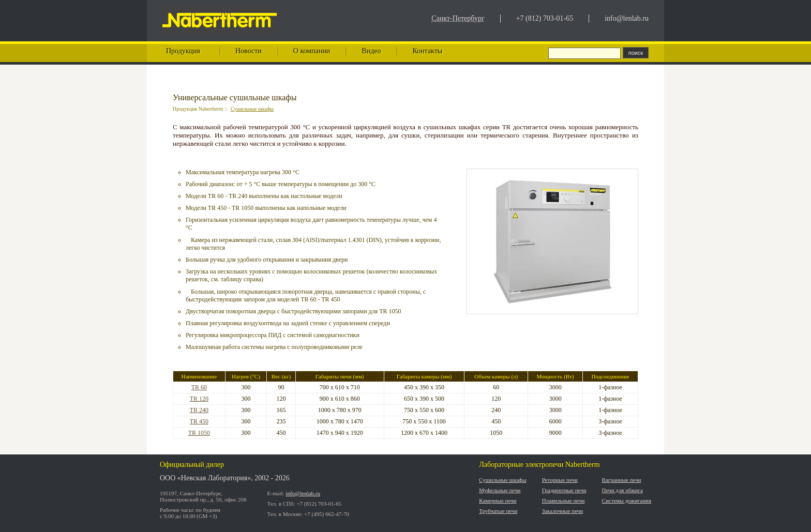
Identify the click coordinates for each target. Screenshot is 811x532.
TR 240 (199, 410)
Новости (249, 51)
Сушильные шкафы (252, 109)
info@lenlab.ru (627, 18)
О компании (312, 51)
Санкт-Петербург (458, 18)
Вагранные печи (622, 480)
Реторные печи (560, 480)
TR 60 (199, 387)
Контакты (427, 51)
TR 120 (199, 399)
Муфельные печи (500, 490)
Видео (371, 51)
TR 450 (199, 421)
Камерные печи (498, 500)
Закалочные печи (563, 511)
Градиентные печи (564, 490)
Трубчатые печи (498, 511)
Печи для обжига (622, 490)
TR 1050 (199, 433)
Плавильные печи (564, 500)
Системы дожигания (627, 500)
